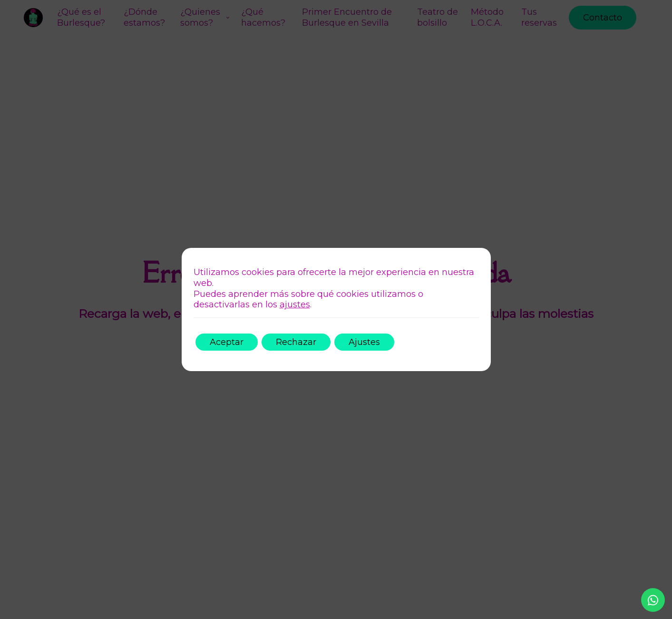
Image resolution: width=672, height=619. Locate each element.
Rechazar (296, 342)
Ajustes (364, 342)
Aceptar (227, 342)
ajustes (295, 305)
